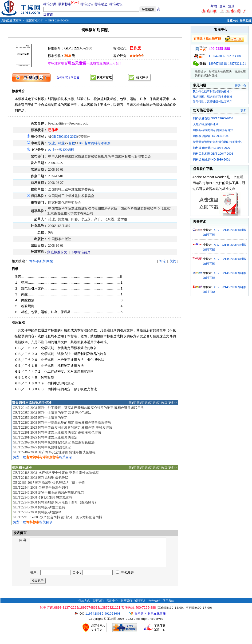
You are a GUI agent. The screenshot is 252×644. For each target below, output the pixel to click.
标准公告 (87, 4)
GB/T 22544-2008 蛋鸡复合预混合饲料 (41, 488)
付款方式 (84, 606)
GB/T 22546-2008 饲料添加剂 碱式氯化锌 (43, 497)
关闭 (173, 261)
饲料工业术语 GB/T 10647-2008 (213, 154)
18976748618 (218, 64)
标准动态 (101, 4)
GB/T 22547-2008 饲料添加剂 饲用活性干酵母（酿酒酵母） (55, 502)
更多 (243, 111)
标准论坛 (116, 4)
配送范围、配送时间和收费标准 (213, 97)
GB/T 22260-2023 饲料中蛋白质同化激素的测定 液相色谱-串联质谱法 (63, 428)
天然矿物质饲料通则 (206, 124)
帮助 (214, 6)
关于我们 (98, 606)
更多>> (173, 403)
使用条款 (168, 606)
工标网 (17, 20)
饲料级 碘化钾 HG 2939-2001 (211, 160)
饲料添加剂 (37, 261)
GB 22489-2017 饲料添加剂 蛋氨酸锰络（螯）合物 (49, 483)
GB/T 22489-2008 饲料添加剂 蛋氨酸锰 (41, 478)
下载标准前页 (81, 252)
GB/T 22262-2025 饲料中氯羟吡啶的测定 (42, 447)
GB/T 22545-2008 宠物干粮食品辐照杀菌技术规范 (48, 493)
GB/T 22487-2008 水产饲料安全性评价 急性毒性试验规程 (54, 452)
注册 (232, 6)
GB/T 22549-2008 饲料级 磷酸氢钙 (37, 512)
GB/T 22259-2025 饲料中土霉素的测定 (40, 418)
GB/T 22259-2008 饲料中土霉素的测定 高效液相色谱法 (52, 413)
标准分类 (50, 4)
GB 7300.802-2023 (64, 137)
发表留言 (20, 533)
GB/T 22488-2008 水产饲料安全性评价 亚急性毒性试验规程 (56, 473)
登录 (223, 6)
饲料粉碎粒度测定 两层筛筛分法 (213, 130)
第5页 (164, 403)
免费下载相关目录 (43, 457)
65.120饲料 (66, 150)
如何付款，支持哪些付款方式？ (213, 101)
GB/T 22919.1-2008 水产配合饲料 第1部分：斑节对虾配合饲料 (57, 517)
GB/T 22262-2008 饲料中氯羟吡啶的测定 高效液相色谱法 (54, 442)
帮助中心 (240, 86)
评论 (162, 261)
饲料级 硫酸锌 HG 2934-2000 (211, 148)
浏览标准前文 (57, 252)
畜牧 (72, 143)
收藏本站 (232, 21)
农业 (51, 150)
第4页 (156, 403)
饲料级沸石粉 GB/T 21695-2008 (213, 118)
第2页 (140, 403)
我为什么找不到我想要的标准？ (213, 92)
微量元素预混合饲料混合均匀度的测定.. (218, 142)
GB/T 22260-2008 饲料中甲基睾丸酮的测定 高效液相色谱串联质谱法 (62, 423)
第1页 (132, 403)
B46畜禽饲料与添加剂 (95, 143)
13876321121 (237, 64)
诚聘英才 (140, 606)
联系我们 (126, 606)
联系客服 (245, 21)
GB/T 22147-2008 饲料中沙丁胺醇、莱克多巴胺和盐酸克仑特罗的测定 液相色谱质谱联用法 (79, 408)
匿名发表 (125, 578)
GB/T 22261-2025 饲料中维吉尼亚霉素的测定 (45, 437)
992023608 (233, 56)
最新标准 (65, 4)
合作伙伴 (154, 606)
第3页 (148, 403)
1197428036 (217, 56)
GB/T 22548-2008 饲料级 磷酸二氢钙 (39, 507)
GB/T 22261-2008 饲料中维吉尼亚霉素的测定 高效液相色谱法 (57, 433)
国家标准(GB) (35, 20)
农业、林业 (56, 143)
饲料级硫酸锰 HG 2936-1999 (211, 136)
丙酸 (50, 261)
